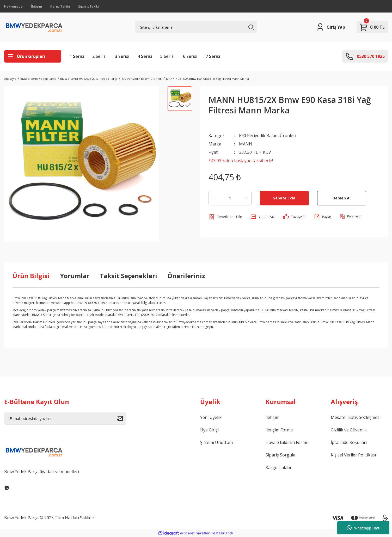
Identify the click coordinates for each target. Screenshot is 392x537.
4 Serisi (145, 56)
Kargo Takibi (60, 6)
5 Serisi (167, 56)
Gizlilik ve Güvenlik (349, 430)
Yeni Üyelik (211, 417)
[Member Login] (331, 27)
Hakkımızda (13, 6)
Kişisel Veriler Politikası (353, 455)
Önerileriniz (186, 276)
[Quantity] (230, 198)
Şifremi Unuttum (216, 442)
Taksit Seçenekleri (128, 276)
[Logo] (34, 27)
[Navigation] (33, 56)
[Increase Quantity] (246, 198)
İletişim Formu (279, 430)
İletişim (36, 6)
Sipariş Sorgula (280, 455)
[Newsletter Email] (65, 418)
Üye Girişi (209, 430)
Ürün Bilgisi (31, 276)
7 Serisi (213, 56)
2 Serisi (99, 56)
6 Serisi (190, 56)
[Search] (196, 27)
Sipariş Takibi (89, 6)
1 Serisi (77, 56)
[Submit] (122, 418)
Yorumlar (75, 276)
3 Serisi (122, 56)
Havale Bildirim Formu (287, 442)
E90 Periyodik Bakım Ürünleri (268, 136)
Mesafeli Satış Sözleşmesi (356, 417)
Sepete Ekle (284, 198)
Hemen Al (342, 198)
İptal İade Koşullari (349, 442)
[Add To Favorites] (225, 217)
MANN (246, 144)
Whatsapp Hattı (363, 528)
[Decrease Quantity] (214, 198)
